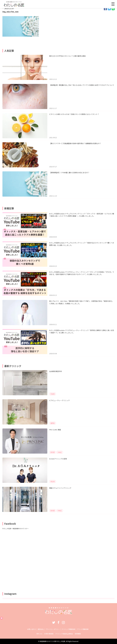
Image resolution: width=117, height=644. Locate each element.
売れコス (39, 634)
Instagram (63, 622)
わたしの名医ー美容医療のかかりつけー (16, 528)
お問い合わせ (31, 629)
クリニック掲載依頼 (68, 629)
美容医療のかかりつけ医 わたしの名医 (53, 641)
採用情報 (78, 634)
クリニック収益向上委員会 (64, 634)
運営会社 (41, 629)
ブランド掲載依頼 (83, 629)
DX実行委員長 (49, 634)
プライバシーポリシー (53, 629)
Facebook (58, 622)
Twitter (54, 622)
